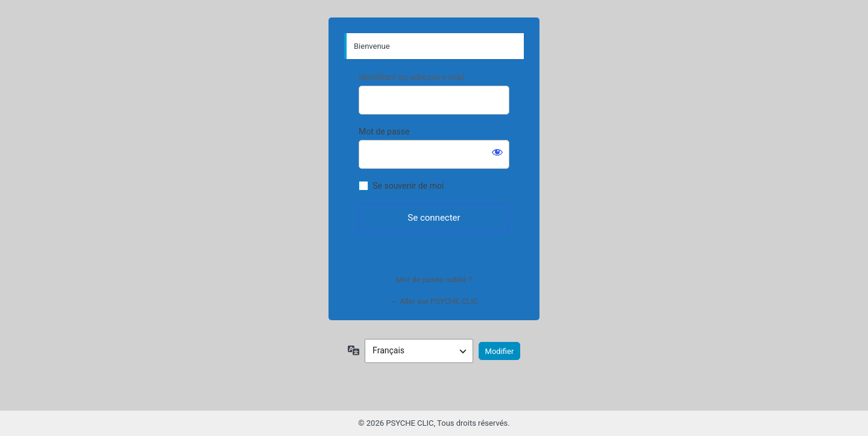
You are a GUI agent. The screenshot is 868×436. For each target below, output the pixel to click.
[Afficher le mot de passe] (497, 152)
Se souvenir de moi (408, 186)
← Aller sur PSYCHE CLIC (434, 301)
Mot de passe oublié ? (434, 280)
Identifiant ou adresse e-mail (412, 77)
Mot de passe (384, 131)
